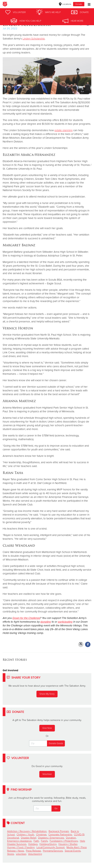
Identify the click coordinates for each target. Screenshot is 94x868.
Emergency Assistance (19, 841)
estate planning (64, 130)
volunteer (21, 854)
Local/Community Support (50, 847)
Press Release (33, 851)
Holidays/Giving (48, 844)
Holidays (33, 844)
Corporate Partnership (60, 834)
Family (44, 841)
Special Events (73, 851)
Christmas (41, 834)
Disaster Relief (29, 838)
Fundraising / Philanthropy (64, 841)
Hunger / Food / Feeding (21, 847)
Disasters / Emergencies (51, 838)
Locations (65, 4)
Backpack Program (59, 831)
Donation (71, 838)
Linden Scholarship (34, 39)
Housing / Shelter (68, 844)
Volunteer (47, 774)
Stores (11, 854)
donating (46, 622)
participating (65, 622)
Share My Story (47, 694)
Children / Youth (25, 834)
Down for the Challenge (26, 618)
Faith (36, 841)
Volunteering (35, 854)
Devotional (13, 838)
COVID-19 (79, 834)
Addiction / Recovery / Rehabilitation (27, 831)
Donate (79, 4)
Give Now (47, 728)
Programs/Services (53, 851)
